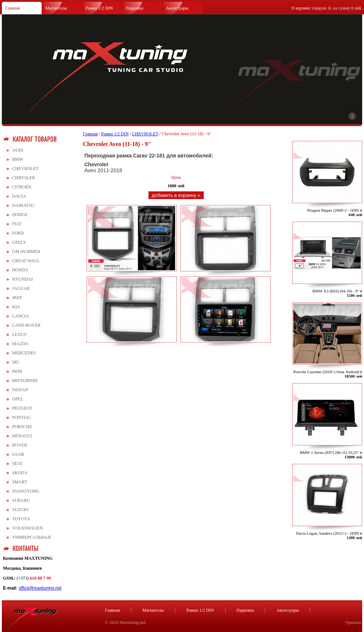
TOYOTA (21, 519)
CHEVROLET (25, 169)
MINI (17, 371)
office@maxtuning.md (40, 588)
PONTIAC (22, 417)
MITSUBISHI (25, 381)
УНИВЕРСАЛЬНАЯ (31, 537)
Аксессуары (177, 8)
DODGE (20, 215)
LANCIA (20, 316)
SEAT (17, 463)
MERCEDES (24, 353)
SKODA (20, 473)
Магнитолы (56, 8)
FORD (18, 233)
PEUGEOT (22, 408)
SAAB (18, 454)
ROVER (20, 445)
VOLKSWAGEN (27, 528)
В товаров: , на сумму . (327, 8)
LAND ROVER (26, 325)
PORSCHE (22, 427)
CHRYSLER (24, 178)
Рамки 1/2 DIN (99, 8)
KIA (16, 307)
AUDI (18, 150)
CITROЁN (22, 187)
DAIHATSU (23, 205)
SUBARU (21, 500)
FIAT (17, 224)
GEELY (19, 242)
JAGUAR (21, 288)
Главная (13, 8)
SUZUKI (20, 510)
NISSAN (20, 390)
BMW (18, 159)
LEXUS (19, 334)
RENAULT (22, 436)
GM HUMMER (26, 251)
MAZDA (20, 344)
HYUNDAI (22, 279)
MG (16, 362)
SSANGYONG (26, 491)
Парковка (134, 8)
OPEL (18, 399)
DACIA (19, 196)
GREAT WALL (26, 261)
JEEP (17, 298)
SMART (20, 482)
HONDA (20, 270)
